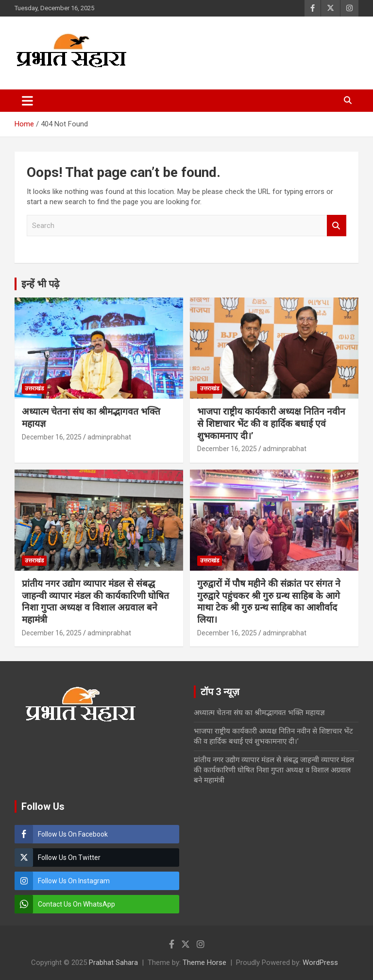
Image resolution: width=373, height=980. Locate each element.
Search (337, 226)
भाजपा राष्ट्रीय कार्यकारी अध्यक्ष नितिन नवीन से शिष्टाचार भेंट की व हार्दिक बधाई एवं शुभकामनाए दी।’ (271, 423)
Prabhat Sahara (113, 962)
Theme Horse (204, 962)
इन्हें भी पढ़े (40, 284)
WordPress (320, 962)
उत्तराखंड (34, 388)
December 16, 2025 (52, 437)
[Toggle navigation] (27, 101)
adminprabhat (109, 437)
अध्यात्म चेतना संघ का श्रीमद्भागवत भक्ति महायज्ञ (259, 713)
